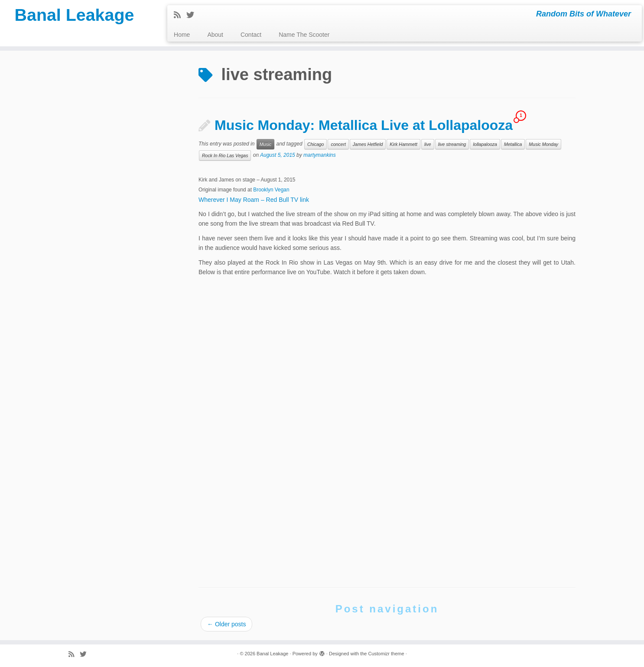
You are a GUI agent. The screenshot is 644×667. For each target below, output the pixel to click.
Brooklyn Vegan (271, 190)
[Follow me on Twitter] (193, 15)
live (428, 144)
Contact (251, 35)
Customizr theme (386, 654)
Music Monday (543, 144)
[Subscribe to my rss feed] (180, 15)
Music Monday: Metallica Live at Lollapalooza (364, 125)
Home (182, 35)
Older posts (226, 624)
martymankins (320, 155)
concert (338, 144)
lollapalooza (485, 144)
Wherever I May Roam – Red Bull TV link (254, 200)
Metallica (513, 144)
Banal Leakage (74, 15)
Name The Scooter (304, 35)
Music (265, 144)
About (215, 35)
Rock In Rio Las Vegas (225, 155)
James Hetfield (368, 144)
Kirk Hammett (403, 144)
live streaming (452, 144)
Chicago (316, 144)
